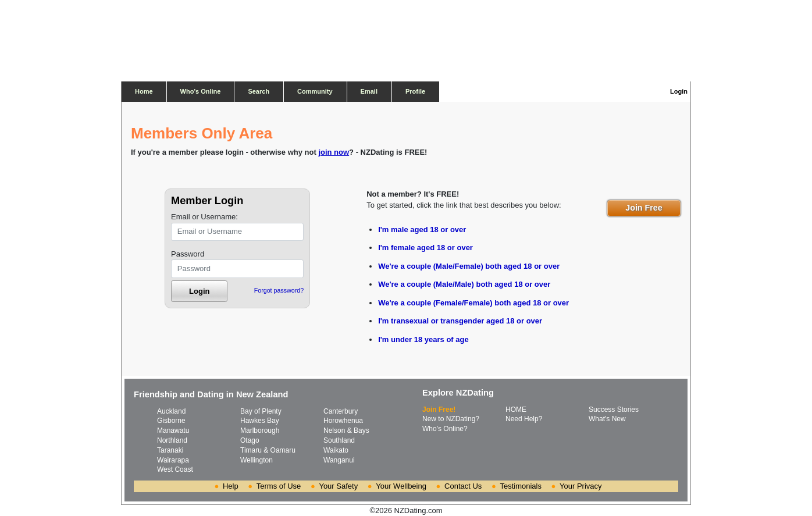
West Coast (175, 469)
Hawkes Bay (260, 421)
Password (188, 254)
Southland (339, 440)
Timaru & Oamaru (268, 450)
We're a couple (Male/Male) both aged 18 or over (464, 284)
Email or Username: (204, 217)
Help (231, 486)
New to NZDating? (451, 419)
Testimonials (521, 486)
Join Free (644, 208)
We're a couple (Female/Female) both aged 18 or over (473, 303)
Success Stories (614, 410)
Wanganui (339, 460)
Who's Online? (445, 429)
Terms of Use (279, 486)
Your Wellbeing (401, 486)
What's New (607, 419)
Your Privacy (581, 486)
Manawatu (173, 430)
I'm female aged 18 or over (425, 248)
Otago (250, 440)
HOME (516, 410)
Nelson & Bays (346, 430)
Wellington (257, 460)
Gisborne (171, 421)
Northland (172, 440)
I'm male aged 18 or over (422, 229)
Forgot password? (279, 290)
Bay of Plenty (261, 411)
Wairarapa (173, 460)
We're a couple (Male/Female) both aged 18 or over (469, 266)
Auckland (171, 411)
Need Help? (524, 419)
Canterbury (341, 411)
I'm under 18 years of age (423, 339)
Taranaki (170, 450)
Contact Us (463, 486)
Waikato (336, 450)
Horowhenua (343, 421)
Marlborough (260, 430)
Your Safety (338, 486)
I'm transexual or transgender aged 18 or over (460, 321)
